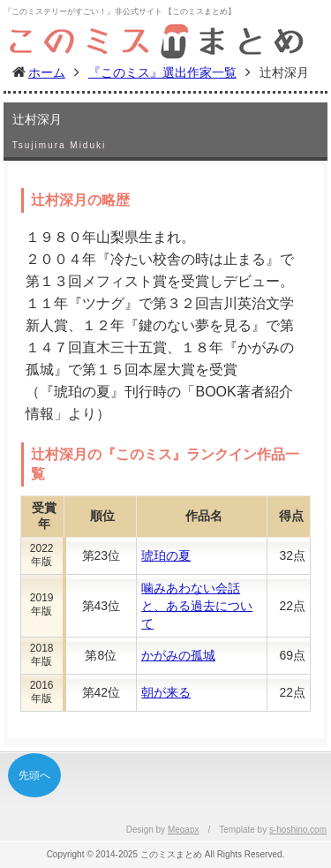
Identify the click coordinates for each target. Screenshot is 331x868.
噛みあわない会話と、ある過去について (197, 606)
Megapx (184, 830)
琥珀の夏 (166, 555)
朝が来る (166, 692)
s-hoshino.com (298, 830)
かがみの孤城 (178, 655)
